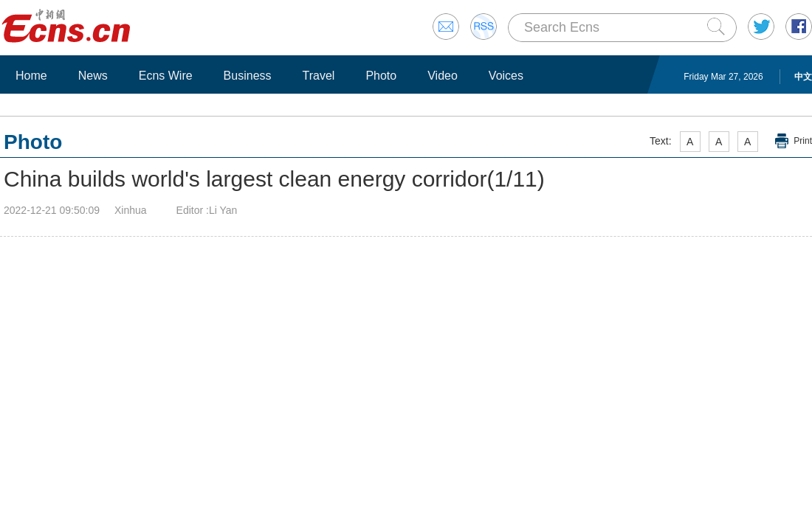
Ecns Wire (166, 76)
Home (31, 76)
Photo (381, 76)
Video (443, 76)
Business (248, 76)
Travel (319, 76)
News (93, 76)
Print (803, 141)
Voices (506, 76)
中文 (803, 77)
